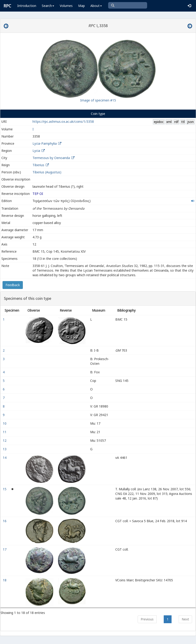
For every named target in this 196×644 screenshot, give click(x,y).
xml (169, 122)
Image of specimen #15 (98, 100)
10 (5, 423)
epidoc (159, 122)
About (96, 6)
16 (5, 521)
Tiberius (38, 165)
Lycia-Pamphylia (45, 143)
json (190, 122)
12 (5, 440)
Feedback (13, 285)
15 (5, 489)
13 (5, 449)
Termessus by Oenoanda (51, 158)
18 (5, 580)
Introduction (27, 6)
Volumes (66, 6)
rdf (176, 122)
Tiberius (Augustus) (47, 172)
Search (48, 6)
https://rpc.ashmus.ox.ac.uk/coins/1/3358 (63, 121)
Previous (147, 619)
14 (5, 458)
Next (185, 619)
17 (5, 549)
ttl (183, 122)
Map (82, 6)
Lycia (36, 151)
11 (5, 432)
